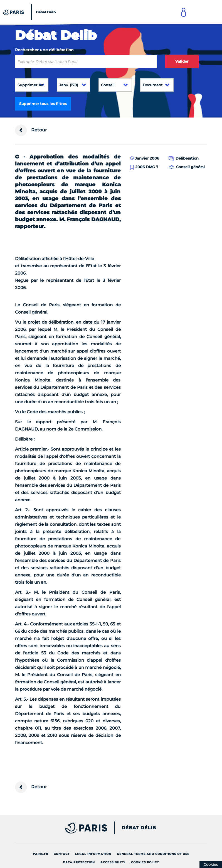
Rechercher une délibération (44, 50)
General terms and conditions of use (153, 854)
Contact (62, 854)
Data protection (79, 862)
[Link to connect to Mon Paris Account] (184, 12)
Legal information (93, 854)
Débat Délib (139, 828)
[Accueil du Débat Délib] (30, 12)
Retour (31, 130)
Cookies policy (145, 862)
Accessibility (113, 862)
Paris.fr (40, 854)
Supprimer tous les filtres (43, 104)
